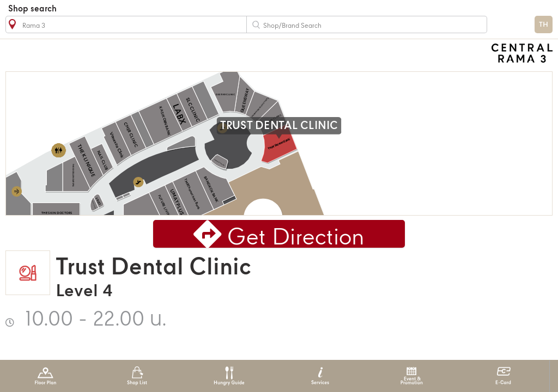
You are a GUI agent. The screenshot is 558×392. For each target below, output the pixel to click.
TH (544, 25)
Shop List (137, 376)
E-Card (503, 376)
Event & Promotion (412, 376)
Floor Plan (46, 376)
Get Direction (296, 238)
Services (320, 376)
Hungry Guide (229, 376)
